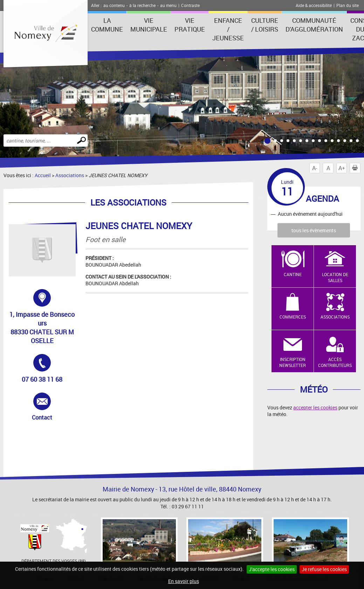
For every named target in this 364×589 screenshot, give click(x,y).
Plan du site (348, 5)
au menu (168, 5)
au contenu (114, 5)
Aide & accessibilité (314, 5)
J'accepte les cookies (272, 569)
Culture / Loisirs (265, 25)
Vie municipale (149, 25)
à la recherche (142, 5)
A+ (342, 168)
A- (315, 168)
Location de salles (335, 277)
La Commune (107, 25)
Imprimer (356, 168)
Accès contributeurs (335, 362)
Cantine (293, 274)
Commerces (293, 317)
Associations (70, 175)
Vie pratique (190, 25)
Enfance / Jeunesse (228, 29)
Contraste (190, 5)
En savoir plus (184, 581)
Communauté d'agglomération (314, 25)
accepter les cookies (315, 407)
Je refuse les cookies (324, 569)
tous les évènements (314, 230)
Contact (50, 407)
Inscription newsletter (293, 362)
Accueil (43, 175)
